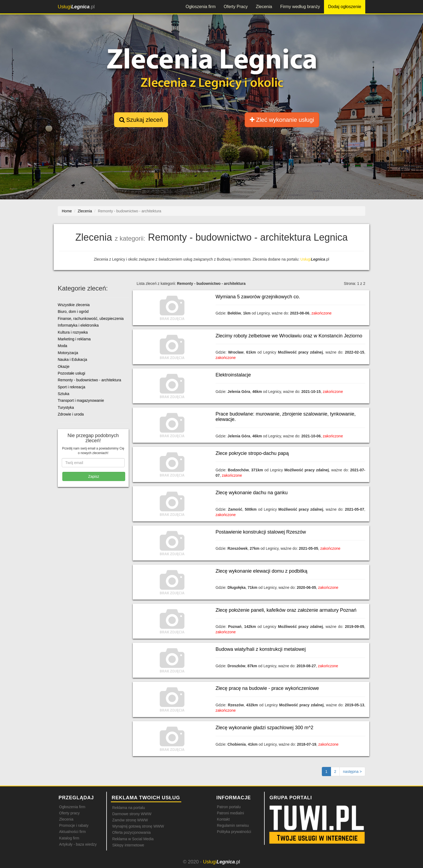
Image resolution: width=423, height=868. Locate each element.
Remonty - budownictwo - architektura (89, 380)
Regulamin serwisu (233, 825)
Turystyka (66, 407)
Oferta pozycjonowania (131, 832)
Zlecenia (264, 7)
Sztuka (64, 394)
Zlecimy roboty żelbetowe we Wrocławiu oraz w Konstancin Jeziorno (289, 336)
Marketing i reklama (74, 339)
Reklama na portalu (129, 808)
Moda (62, 346)
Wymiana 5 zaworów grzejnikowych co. (258, 297)
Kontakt (223, 819)
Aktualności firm (72, 832)
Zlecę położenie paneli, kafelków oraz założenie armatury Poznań (286, 610)
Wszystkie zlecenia (74, 305)
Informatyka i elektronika (78, 325)
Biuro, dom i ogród (73, 312)
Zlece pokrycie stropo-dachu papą (252, 453)
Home (67, 211)
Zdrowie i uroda (71, 414)
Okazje (64, 366)
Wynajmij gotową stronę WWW (138, 826)
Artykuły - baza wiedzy (78, 844)
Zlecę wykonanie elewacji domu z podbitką (261, 571)
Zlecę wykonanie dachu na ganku (252, 493)
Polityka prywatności (234, 832)
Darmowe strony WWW (132, 814)
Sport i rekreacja (71, 387)
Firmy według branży (300, 7)
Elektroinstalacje (233, 375)
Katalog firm (69, 838)
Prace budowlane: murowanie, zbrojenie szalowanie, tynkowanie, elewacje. (286, 417)
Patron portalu (229, 807)
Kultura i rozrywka (73, 332)
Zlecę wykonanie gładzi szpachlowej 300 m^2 (265, 728)
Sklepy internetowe (128, 845)
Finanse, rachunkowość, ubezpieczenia (91, 319)
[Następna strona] (352, 772)
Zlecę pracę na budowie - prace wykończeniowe (267, 688)
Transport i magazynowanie (81, 400)
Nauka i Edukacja (72, 359)
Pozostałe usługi (71, 373)
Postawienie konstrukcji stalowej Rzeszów (261, 532)
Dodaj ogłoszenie (345, 7)
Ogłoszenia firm (201, 7)
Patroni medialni (230, 813)
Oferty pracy (69, 813)
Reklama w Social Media (133, 839)
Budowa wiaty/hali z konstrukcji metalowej (261, 649)
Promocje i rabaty (74, 825)
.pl (76, 7)
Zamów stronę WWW (130, 820)
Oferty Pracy (236, 7)
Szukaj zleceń (141, 120)
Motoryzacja (68, 353)
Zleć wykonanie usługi (282, 120)
